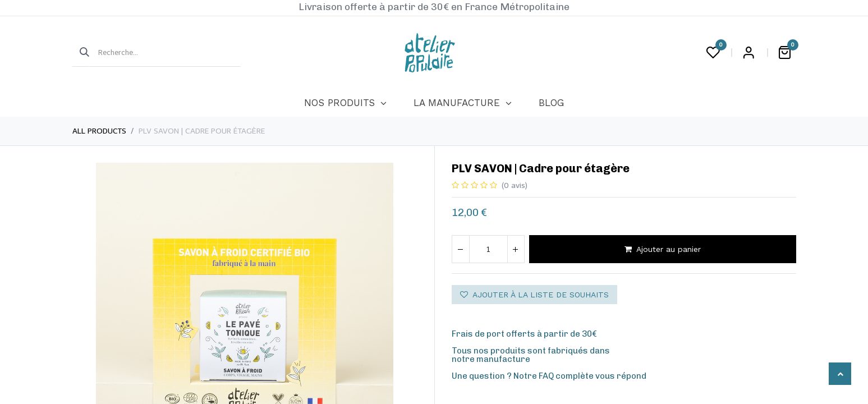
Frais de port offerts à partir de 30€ (524, 334)
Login (749, 53)
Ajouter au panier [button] (663, 249)
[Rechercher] (81, 53)
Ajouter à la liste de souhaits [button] (534, 295)
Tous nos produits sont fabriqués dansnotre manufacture (531, 355)
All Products (99, 131)
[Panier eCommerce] (785, 53)
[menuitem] (345, 103)
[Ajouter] (516, 249)
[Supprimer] (461, 249)
